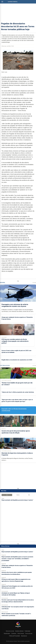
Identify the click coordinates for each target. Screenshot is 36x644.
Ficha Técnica (21, 634)
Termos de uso (29, 634)
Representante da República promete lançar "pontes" (17, 500)
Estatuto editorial (19, 631)
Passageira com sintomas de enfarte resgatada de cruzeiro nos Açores (15, 305)
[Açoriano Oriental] (18, 628)
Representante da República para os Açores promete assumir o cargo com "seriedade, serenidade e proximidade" (17, 559)
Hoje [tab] (7, 495)
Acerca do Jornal (10, 631)
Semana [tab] (18, 495)
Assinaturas (24, 636)
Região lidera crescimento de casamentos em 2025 (17, 360)
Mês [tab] (29, 495)
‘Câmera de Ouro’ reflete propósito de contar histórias (18, 392)
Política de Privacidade (14, 636)
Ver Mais (34, 283)
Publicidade (27, 631)
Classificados (7, 634)
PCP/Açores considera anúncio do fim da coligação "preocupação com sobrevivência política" (15, 341)
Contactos (14, 634)
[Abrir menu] (2, 2)
